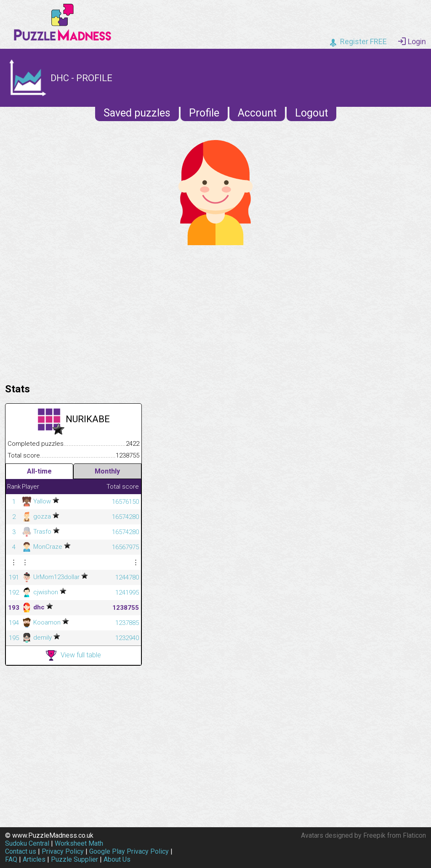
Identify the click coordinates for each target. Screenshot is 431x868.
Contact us (21, 851)
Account (257, 113)
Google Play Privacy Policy (129, 851)
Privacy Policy (63, 851)
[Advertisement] (215, 312)
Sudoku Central (27, 843)
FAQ (11, 859)
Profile (204, 113)
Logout (311, 113)
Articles (34, 859)
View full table (73, 655)
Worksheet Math (79, 843)
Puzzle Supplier (74, 859)
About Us (117, 859)
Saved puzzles (137, 113)
